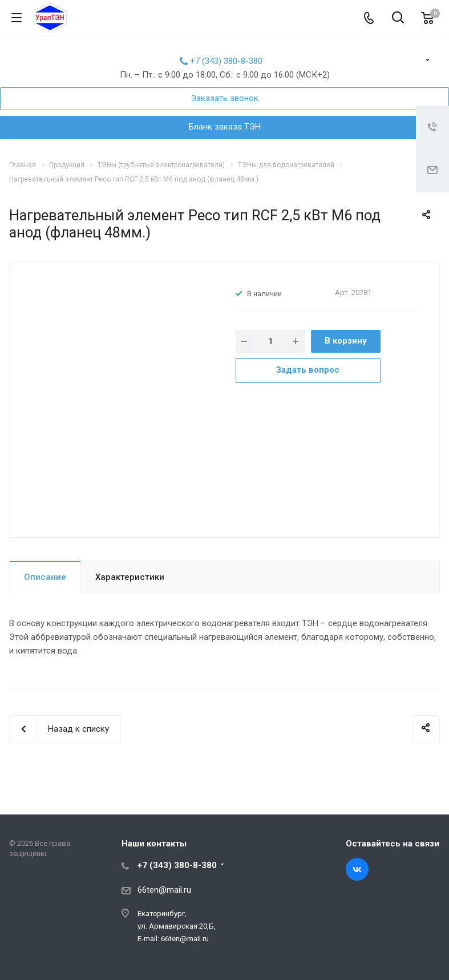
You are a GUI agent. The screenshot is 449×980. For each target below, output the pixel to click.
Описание (45, 577)
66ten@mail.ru (164, 890)
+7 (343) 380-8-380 (226, 61)
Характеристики (130, 577)
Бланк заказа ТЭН (225, 127)
